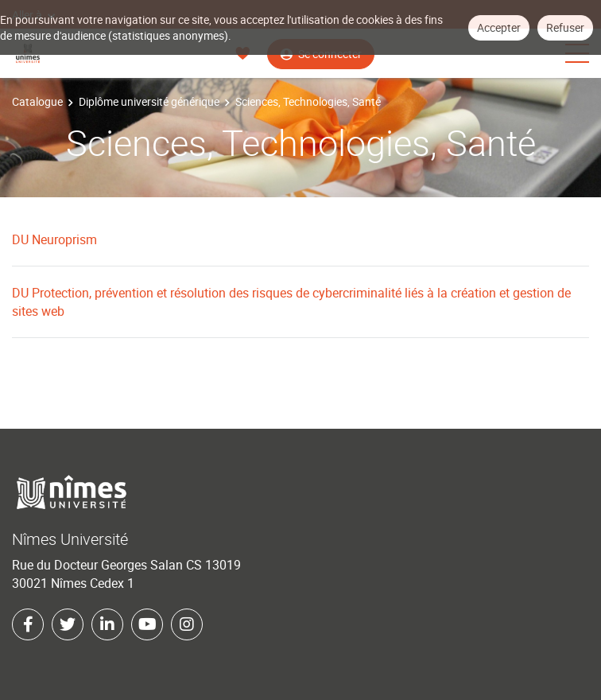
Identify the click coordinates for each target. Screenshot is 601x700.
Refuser (565, 27)
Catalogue (37, 101)
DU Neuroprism (54, 239)
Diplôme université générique (149, 101)
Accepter (499, 27)
